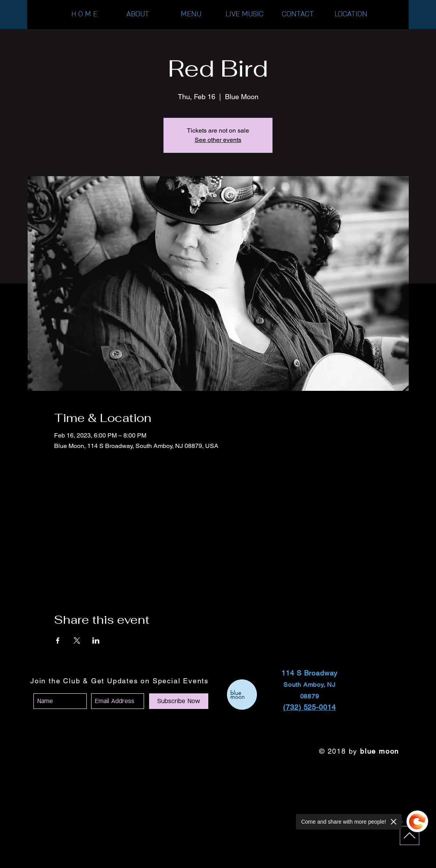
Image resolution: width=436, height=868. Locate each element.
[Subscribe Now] (179, 701)
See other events (218, 140)
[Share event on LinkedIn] (96, 640)
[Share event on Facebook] (58, 640)
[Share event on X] (77, 640)
